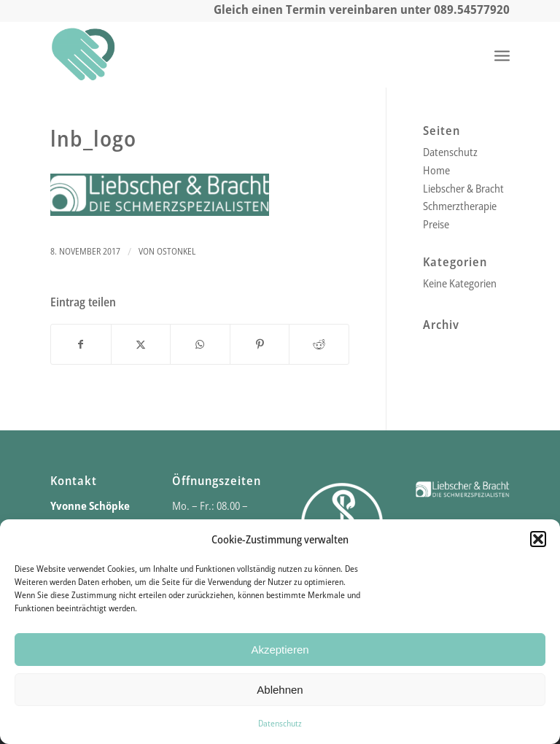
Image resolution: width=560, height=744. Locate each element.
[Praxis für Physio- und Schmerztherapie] (83, 55)
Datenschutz (280, 723)
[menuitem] (502, 55)
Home (436, 170)
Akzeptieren (280, 650)
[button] (538, 539)
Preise (436, 224)
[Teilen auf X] (141, 345)
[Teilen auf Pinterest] (260, 345)
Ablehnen (280, 690)
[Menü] (502, 55)
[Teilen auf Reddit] (319, 345)
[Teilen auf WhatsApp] (200, 345)
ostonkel (176, 251)
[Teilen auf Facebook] (81, 345)
